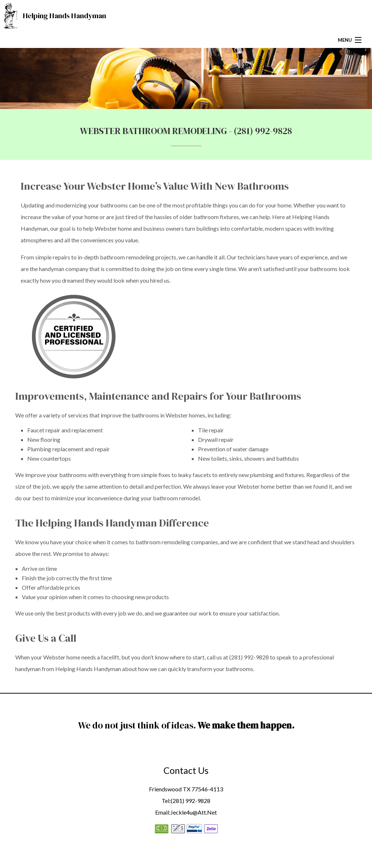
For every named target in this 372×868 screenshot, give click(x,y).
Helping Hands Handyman (64, 16)
